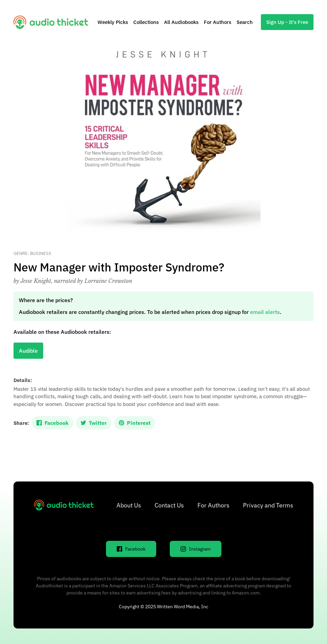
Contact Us (169, 505)
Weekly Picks (113, 22)
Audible (28, 351)
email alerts (265, 312)
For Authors (217, 22)
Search (245, 22)
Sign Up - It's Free (287, 22)
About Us (129, 505)
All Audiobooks (181, 22)
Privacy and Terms (268, 505)
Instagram (196, 549)
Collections (146, 22)
